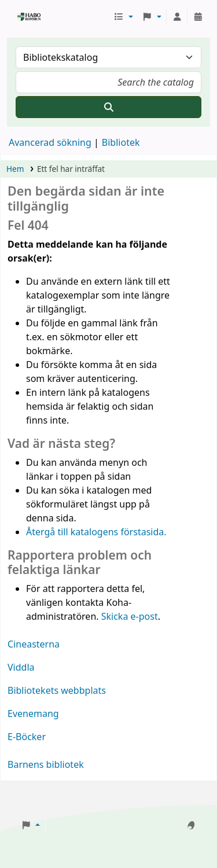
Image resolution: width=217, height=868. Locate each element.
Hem (15, 169)
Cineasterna (34, 644)
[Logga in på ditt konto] (177, 17)
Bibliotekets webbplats (57, 690)
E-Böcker (27, 737)
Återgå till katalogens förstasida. (96, 532)
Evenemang (33, 713)
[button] (123, 17)
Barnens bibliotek (46, 764)
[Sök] (108, 107)
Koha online (21, 17)
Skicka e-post (130, 616)
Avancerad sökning (50, 142)
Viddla (21, 667)
